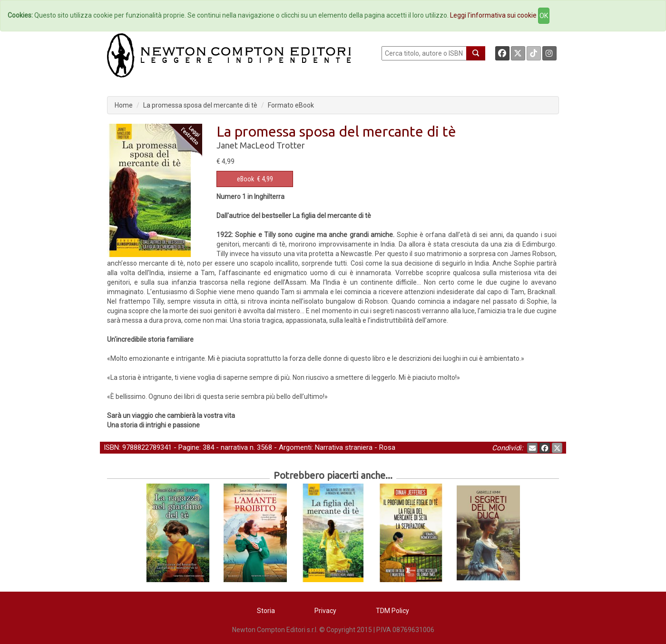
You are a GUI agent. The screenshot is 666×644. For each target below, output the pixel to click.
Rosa (387, 447)
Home (124, 105)
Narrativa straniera (344, 447)
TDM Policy (392, 611)
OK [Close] (544, 16)
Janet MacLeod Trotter (261, 145)
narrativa (234, 447)
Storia (266, 611)
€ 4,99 (255, 179)
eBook (245, 179)
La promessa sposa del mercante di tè (200, 105)
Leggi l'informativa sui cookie (493, 15)
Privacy (325, 611)
